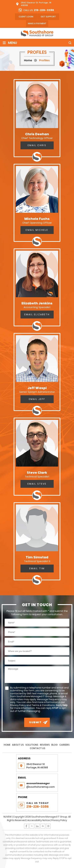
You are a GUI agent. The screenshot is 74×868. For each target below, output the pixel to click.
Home (7, 745)
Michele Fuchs (37, 219)
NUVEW (7, 817)
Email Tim (37, 568)
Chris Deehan (37, 134)
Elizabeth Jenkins (37, 303)
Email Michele (37, 230)
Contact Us (37, 748)
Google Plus (43, 826)
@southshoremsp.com (41, 785)
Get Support (48, 17)
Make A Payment (37, 23)
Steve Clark (37, 473)
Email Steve (37, 484)
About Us (18, 745)
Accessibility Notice (39, 820)
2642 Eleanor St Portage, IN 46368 (36, 4)
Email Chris (37, 145)
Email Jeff (37, 399)
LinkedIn (37, 826)
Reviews (45, 745)
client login (26, 17)
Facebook (26, 826)
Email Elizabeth (37, 314)
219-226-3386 (44, 10)
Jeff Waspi (37, 388)
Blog (54, 745)
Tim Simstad (37, 557)
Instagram (48, 826)
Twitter (32, 826)
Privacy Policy (59, 820)
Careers (64, 745)
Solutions (32, 745)
